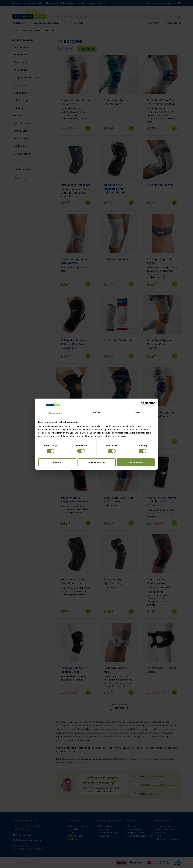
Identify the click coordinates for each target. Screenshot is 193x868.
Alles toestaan (136, 462)
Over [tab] (137, 413)
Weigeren (57, 462)
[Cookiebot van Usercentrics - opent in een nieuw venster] (143, 404)
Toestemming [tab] (56, 413)
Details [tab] (97, 413)
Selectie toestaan (96, 462)
